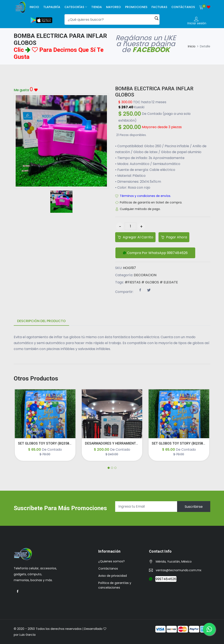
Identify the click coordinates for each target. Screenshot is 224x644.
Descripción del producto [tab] (41, 321)
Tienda (97, 7)
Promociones (136, 7)
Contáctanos (183, 7)
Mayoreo (113, 7)
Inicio (34, 7)
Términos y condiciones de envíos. (145, 196)
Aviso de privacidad (113, 576)
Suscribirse (194, 506)
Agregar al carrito (135, 237)
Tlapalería (52, 7)
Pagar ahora (174, 237)
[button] (155, 253)
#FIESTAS (133, 282)
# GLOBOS (150, 282)
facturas (159, 7)
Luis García (27, 635)
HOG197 (129, 268)
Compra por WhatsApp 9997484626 (155, 253)
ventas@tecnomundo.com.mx (179, 570)
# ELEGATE (169, 282)
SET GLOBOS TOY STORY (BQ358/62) (47, 443)
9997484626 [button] (166, 579)
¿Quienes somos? (111, 561)
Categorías (74, 7)
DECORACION (145, 275)
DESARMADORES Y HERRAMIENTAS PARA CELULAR (125, 443)
